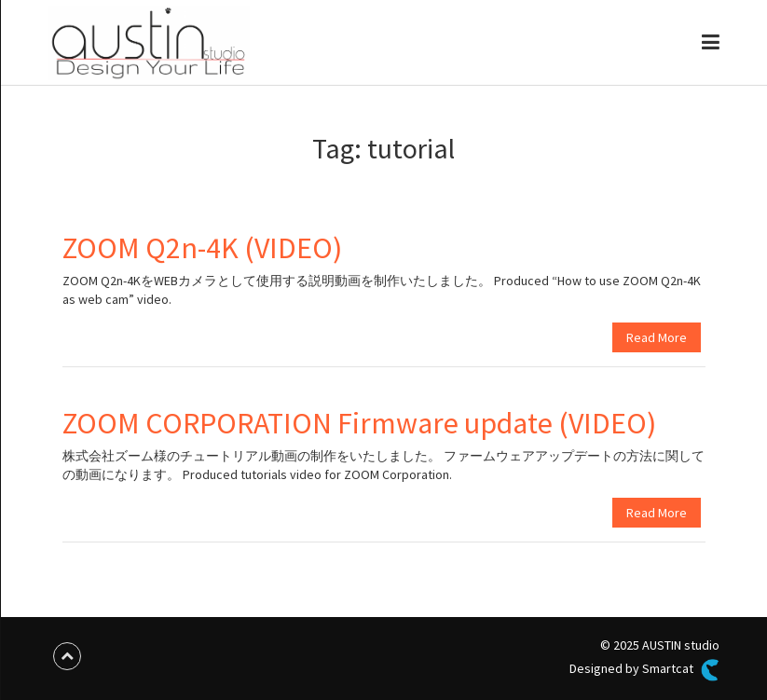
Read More (657, 337)
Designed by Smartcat (644, 670)
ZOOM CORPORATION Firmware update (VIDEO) (359, 423)
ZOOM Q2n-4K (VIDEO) (202, 248)
